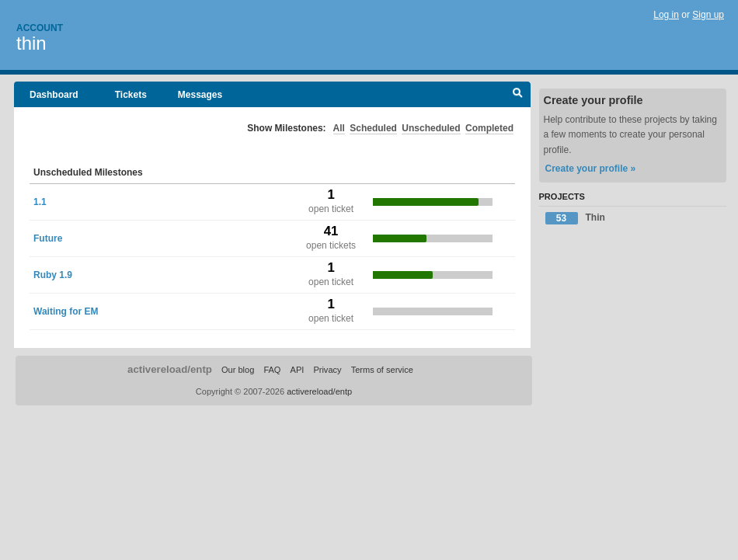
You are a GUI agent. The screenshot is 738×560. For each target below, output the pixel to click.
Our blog (238, 370)
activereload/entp (170, 369)
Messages (200, 95)
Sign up (708, 15)
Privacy (327, 370)
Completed (489, 128)
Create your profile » (591, 169)
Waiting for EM (66, 311)
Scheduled (373, 128)
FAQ (272, 370)
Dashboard (54, 95)
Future (48, 238)
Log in (666, 15)
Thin (575, 218)
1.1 (40, 202)
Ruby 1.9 (53, 275)
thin (31, 43)
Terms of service (382, 370)
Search (518, 95)
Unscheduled (431, 128)
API (298, 370)
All (339, 128)
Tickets (131, 95)
